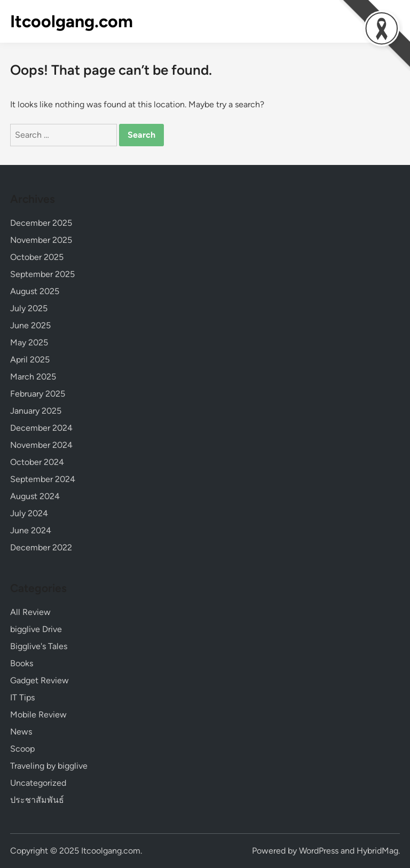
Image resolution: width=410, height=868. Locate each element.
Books (22, 663)
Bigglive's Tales (39, 646)
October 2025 (37, 257)
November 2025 (41, 240)
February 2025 (38, 394)
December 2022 (41, 547)
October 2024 (37, 462)
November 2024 (41, 445)
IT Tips (22, 697)
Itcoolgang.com (72, 21)
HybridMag (377, 851)
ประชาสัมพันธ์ (37, 800)
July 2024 (29, 513)
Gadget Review (40, 680)
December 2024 (41, 428)
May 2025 (29, 342)
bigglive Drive (36, 629)
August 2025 (35, 291)
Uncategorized (38, 783)
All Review (30, 612)
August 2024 (35, 496)
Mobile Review (38, 715)
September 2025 (42, 274)
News (21, 732)
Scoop (22, 749)
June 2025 (30, 325)
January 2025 (36, 411)
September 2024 (43, 479)
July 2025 (29, 308)
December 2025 (41, 223)
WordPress (319, 851)
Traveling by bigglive (49, 766)
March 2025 (33, 377)
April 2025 (30, 360)
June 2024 (31, 530)
